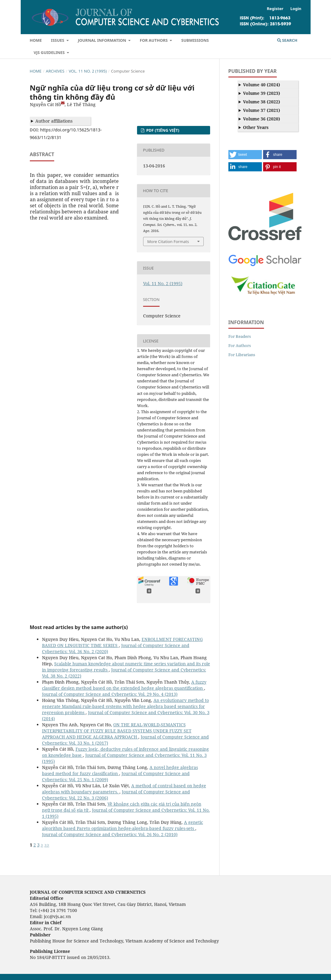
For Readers (240, 336)
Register (275, 9)
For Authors (154, 40)
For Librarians (242, 355)
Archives (55, 71)
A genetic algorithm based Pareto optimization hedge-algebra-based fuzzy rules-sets (123, 825)
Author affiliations (54, 121)
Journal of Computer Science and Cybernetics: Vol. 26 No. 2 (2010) (110, 834)
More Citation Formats (168, 241)
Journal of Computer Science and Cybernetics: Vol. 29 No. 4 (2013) (110, 694)
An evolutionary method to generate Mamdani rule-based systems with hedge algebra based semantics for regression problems (125, 706)
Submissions (195, 40)
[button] (245, 155)
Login (296, 9)
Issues (58, 40)
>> (47, 845)
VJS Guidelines (50, 52)
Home (36, 40)
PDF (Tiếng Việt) (162, 130)
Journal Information (103, 40)
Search (287, 40)
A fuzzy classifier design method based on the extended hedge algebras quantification (124, 685)
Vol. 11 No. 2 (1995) (88, 71)
